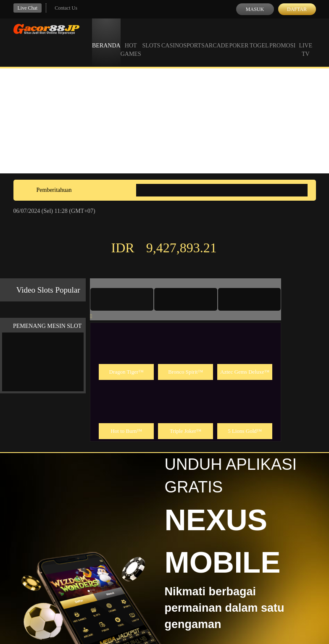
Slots (151, 38)
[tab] (122, 299)
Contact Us (66, 8)
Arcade (217, 38)
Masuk (255, 9)
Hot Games (131, 42)
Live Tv (305, 42)
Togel (259, 38)
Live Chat (28, 8)
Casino (172, 38)
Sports (194, 38)
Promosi (282, 38)
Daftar (297, 9)
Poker (239, 38)
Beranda (106, 38)
